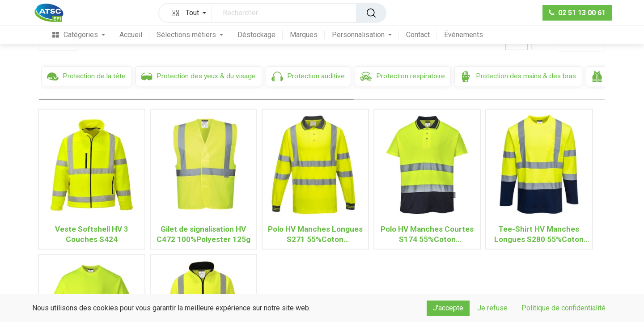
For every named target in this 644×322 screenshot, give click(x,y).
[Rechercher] (371, 13)
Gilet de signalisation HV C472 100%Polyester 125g (203, 234)
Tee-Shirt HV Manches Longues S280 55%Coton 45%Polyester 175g (539, 234)
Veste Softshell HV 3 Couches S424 (92, 234)
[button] (187, 13)
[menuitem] (79, 35)
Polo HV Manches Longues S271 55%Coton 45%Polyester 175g (315, 234)
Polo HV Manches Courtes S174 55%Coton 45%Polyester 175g (427, 234)
